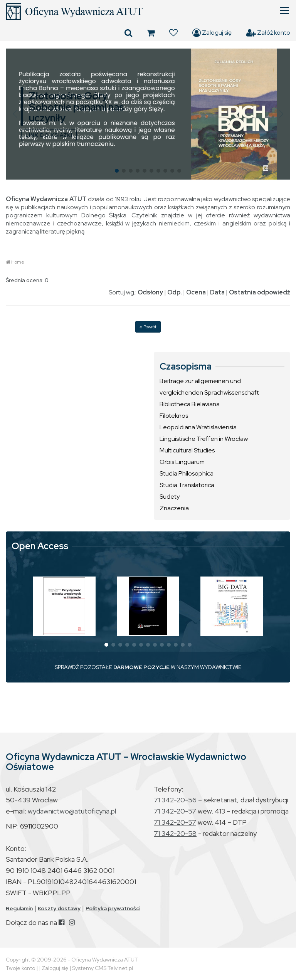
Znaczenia (174, 508)
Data (217, 292)
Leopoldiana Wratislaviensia (198, 427)
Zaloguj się (212, 33)
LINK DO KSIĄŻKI (49, 135)
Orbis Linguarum (182, 462)
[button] (15, 114)
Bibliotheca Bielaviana (190, 404)
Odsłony (150, 292)
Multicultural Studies (187, 450)
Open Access (40, 546)
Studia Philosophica (187, 473)
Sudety (170, 497)
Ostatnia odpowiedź (260, 292)
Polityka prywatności (113, 908)
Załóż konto (268, 33)
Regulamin (19, 908)
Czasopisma (186, 366)
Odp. (175, 292)
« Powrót (148, 327)
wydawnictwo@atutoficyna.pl (72, 811)
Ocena (196, 292)
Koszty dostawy (59, 908)
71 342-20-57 (175, 811)
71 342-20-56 (175, 800)
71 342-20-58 (175, 833)
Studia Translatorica (187, 485)
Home (18, 262)
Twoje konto (20, 968)
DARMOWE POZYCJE (141, 667)
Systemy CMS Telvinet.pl (103, 968)
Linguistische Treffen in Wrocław (204, 439)
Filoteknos (174, 416)
